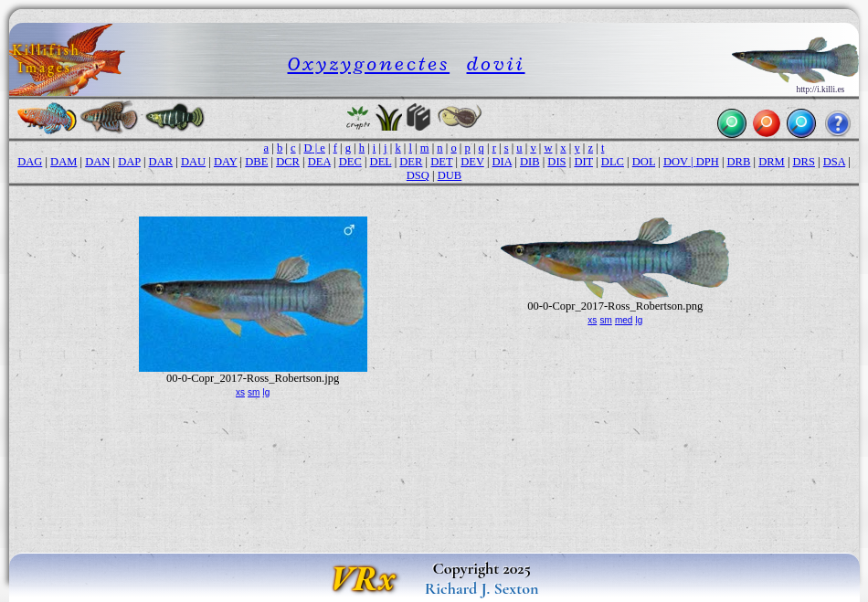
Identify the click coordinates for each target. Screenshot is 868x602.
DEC (350, 162)
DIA (503, 162)
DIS (556, 162)
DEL (381, 162)
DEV (472, 162)
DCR (288, 162)
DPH (708, 162)
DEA (319, 162)
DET (441, 162)
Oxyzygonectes (369, 63)
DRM (772, 162)
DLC (613, 162)
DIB (530, 162)
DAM (64, 162)
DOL (644, 162)
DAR (161, 162)
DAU (193, 162)
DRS (804, 162)
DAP (129, 162)
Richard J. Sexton (482, 588)
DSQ (418, 175)
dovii (496, 63)
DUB (450, 175)
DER (411, 162)
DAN (97, 162)
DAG (30, 162)
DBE (256, 162)
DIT (583, 162)
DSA (834, 162)
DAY (226, 162)
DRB (739, 162)
